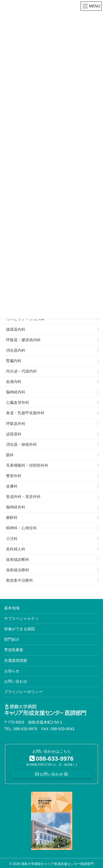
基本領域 (12, 608)
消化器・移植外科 (21, 444)
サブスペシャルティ (21, 618)
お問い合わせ (16, 681)
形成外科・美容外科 (23, 497)
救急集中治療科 (20, 580)
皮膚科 (12, 486)
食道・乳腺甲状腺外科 (25, 413)
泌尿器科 (14, 434)
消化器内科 (16, 350)
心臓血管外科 (18, 402)
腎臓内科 (14, 361)
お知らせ (12, 671)
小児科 (12, 539)
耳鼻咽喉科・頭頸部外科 (27, 465)
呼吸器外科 (16, 424)
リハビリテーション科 (25, 319)
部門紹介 (12, 639)
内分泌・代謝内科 (21, 371)
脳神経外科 (16, 507)
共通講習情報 (16, 660)
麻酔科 (12, 517)
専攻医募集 (14, 650)
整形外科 (14, 476)
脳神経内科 (16, 392)
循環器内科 (16, 329)
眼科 (10, 455)
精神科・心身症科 (21, 528)
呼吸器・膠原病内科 (23, 340)
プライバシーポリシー (23, 692)
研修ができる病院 (20, 629)
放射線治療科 (18, 570)
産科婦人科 (16, 549)
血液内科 (14, 382)
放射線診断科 (18, 559)
